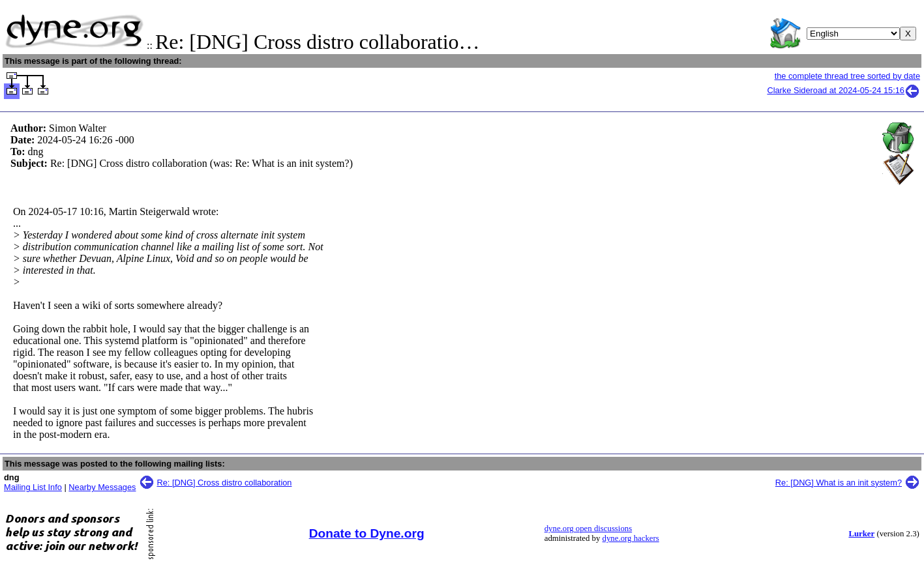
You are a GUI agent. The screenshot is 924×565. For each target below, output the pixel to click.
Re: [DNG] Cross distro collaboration (225, 483)
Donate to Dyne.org (367, 533)
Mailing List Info (33, 487)
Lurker (861, 534)
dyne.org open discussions (588, 529)
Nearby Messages (102, 487)
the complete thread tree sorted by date (847, 76)
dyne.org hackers (631, 538)
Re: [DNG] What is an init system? (839, 483)
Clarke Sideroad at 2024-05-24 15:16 (843, 90)
